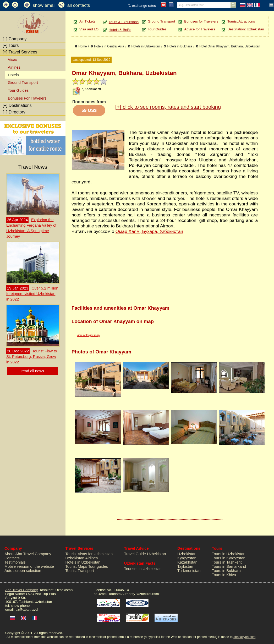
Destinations (17, 105)
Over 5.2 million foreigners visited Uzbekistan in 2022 (32, 294)
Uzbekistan (187, 554)
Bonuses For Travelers (27, 98)
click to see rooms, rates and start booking (168, 107)
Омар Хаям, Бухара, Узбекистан (149, 231)
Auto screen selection (23, 571)
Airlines (14, 67)
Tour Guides (18, 90)
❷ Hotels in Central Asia (107, 46)
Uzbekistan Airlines (82, 558)
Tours (11, 45)
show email (44, 5)
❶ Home (81, 46)
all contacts (79, 5)
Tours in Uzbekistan (229, 554)
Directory (14, 112)
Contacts (12, 558)
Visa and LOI (89, 29)
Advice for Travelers (200, 29)
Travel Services (20, 52)
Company (15, 39)
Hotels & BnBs (120, 30)
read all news (33, 371)
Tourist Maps (76, 566)
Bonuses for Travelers (201, 21)
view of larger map (88, 335)
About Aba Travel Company (28, 554)
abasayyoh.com (244, 637)
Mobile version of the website (29, 566)
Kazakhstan (187, 562)
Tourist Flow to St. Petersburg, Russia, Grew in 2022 (32, 357)
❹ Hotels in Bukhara (178, 46)
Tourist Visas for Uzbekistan (89, 554)
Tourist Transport (80, 571)
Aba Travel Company (21, 590)
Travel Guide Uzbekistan (145, 554)
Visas (13, 59)
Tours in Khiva (224, 575)
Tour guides (98, 566)
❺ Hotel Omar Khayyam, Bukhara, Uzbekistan (228, 46)
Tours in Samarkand (229, 566)
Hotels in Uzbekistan (83, 562)
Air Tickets (87, 21)
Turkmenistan (189, 571)
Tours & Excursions (124, 22)
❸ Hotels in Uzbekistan (144, 46)
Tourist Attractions (241, 21)
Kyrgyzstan (187, 558)
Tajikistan (185, 566)
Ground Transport (23, 83)
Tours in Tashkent (227, 562)
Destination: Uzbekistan (246, 29)
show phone (20, 606)
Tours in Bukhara (226, 571)
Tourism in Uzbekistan (143, 569)
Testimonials (15, 562)
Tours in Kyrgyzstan (229, 558)
